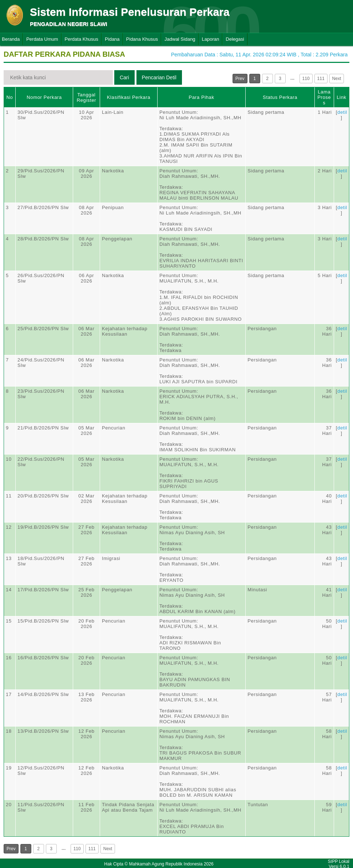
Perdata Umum (42, 39)
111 (321, 79)
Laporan (211, 39)
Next (337, 79)
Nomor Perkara (44, 97)
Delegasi (235, 39)
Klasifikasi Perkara (129, 97)
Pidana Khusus (142, 39)
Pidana (112, 39)
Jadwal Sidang (180, 39)
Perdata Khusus (82, 39)
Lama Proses (324, 97)
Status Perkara (280, 97)
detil (342, 112)
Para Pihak (202, 97)
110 (306, 79)
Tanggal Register (87, 97)
